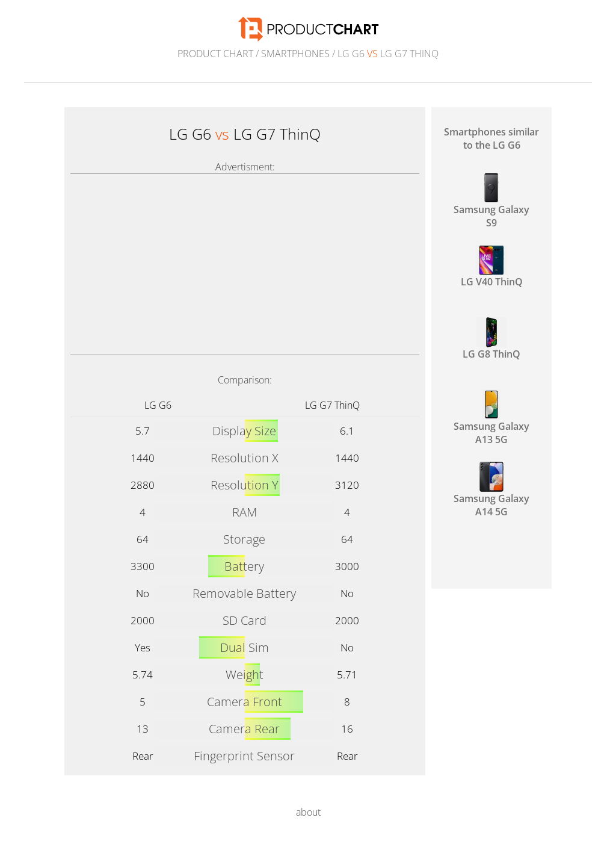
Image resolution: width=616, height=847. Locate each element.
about (308, 812)
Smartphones (295, 54)
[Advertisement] (245, 264)
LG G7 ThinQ (332, 405)
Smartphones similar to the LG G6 (491, 138)
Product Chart (215, 54)
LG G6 (158, 405)
